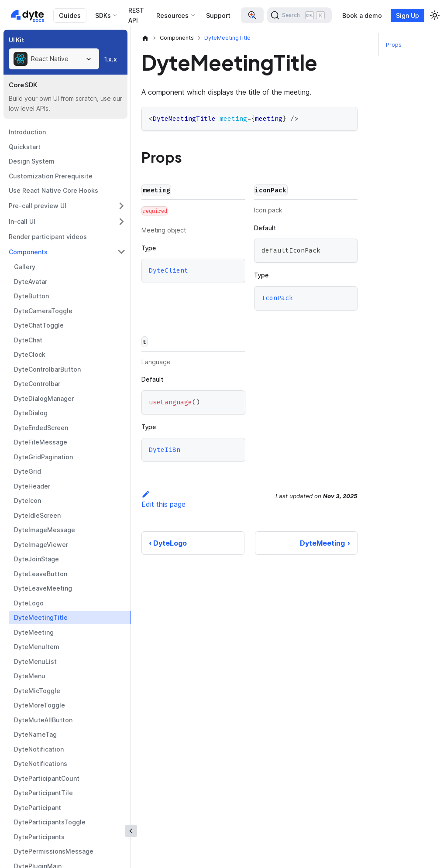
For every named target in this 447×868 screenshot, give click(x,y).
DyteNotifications (41, 764)
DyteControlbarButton (47, 369)
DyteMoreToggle (40, 705)
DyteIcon (28, 501)
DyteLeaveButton (41, 574)
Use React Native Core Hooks (53, 190)
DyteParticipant (38, 808)
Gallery (25, 267)
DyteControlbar (37, 384)
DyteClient (168, 271)
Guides (70, 15)
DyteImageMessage (45, 530)
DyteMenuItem (37, 647)
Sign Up (407, 15)
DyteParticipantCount (47, 778)
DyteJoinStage (36, 559)
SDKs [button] (103, 15)
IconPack (277, 298)
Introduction (27, 132)
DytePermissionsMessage (54, 851)
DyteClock (30, 354)
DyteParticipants (39, 837)
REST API (136, 15)
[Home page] (145, 38)
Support (218, 15)
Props (394, 45)
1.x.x (111, 59)
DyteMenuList (35, 661)
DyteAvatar (31, 282)
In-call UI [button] (22, 221)
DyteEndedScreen (41, 428)
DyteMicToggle (37, 691)
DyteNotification (39, 749)
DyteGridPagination (43, 457)
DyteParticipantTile (43, 793)
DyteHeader (32, 486)
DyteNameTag (35, 734)
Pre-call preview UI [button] (38, 206)
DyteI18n (165, 450)
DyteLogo (29, 603)
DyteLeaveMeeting (43, 588)
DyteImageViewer (41, 545)
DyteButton (31, 296)
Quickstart (25, 147)
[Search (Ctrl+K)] (299, 15)
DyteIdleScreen (37, 515)
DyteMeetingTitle (41, 617)
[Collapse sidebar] (131, 831)
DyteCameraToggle (43, 311)
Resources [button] (172, 15)
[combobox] (54, 59)
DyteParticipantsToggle (50, 822)
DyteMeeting (34, 632)
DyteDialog (31, 413)
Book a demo (362, 15)
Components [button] (28, 252)
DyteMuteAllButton (43, 720)
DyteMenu (30, 676)
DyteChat (28, 340)
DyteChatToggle (39, 325)
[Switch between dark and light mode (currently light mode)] (435, 15)
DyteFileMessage (41, 442)
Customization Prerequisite (51, 176)
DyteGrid (28, 471)
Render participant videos (48, 237)
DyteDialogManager (44, 398)
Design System (32, 161)
